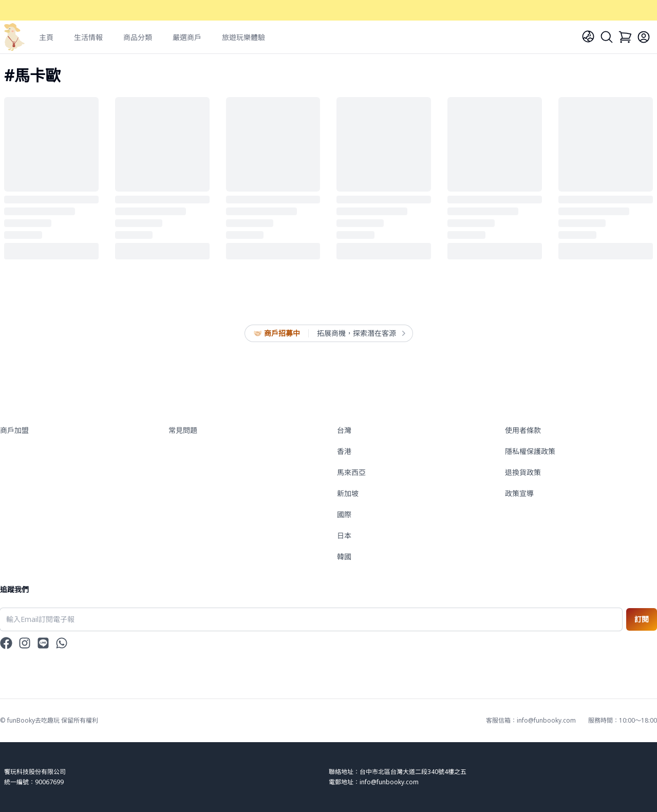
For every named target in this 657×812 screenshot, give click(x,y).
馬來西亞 (351, 472)
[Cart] (625, 37)
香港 (344, 451)
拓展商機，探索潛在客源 (361, 333)
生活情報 (88, 37)
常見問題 (183, 430)
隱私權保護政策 (530, 451)
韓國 (344, 556)
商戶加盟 (14, 430)
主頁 (46, 37)
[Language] (588, 36)
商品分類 (138, 37)
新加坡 (348, 493)
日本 (344, 535)
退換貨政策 (523, 472)
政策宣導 (519, 493)
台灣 (344, 430)
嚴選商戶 (187, 37)
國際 (344, 514)
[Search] (607, 37)
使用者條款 (523, 430)
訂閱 (642, 619)
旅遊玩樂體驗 (243, 37)
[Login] (644, 37)
